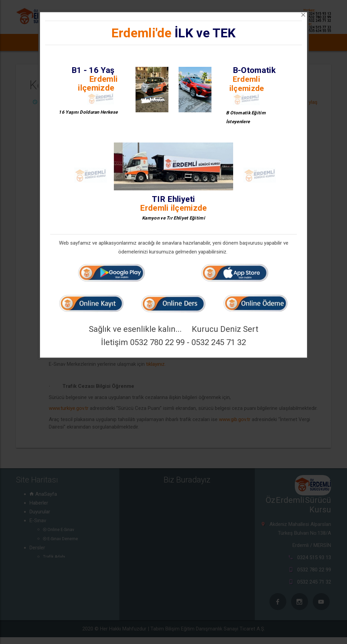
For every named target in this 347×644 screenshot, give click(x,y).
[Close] (303, 15)
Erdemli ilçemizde (98, 83)
